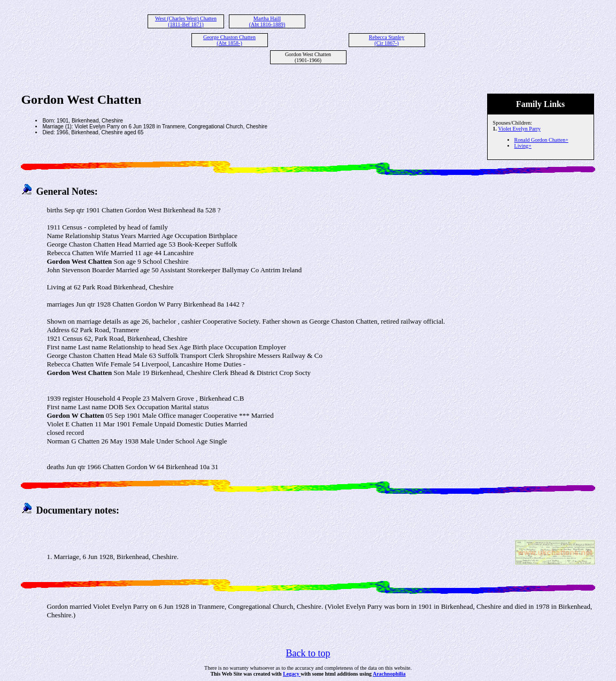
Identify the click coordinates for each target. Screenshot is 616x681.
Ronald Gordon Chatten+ (541, 140)
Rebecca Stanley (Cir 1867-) (387, 40)
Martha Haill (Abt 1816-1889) (267, 21)
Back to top (308, 653)
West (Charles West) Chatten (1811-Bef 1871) (186, 21)
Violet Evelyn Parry (519, 129)
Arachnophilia (389, 674)
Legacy (292, 674)
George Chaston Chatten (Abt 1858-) (229, 40)
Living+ (523, 146)
